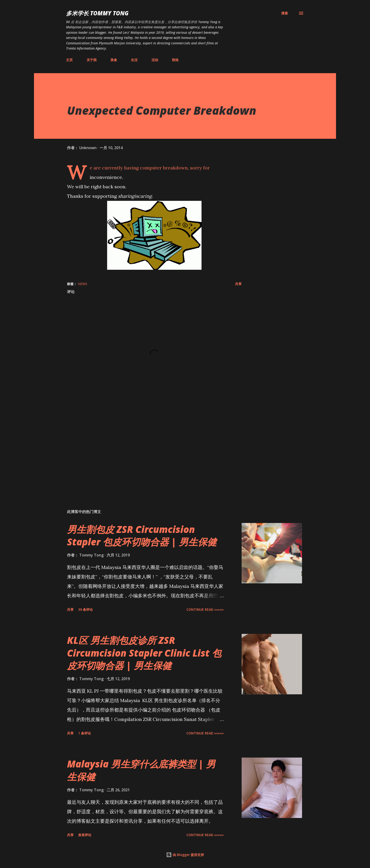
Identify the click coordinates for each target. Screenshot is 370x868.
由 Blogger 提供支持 (185, 855)
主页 (69, 60)
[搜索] (285, 13)
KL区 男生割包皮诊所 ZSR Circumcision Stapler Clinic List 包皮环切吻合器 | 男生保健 (144, 653)
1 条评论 (84, 733)
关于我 (92, 60)
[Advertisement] (147, 450)
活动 (155, 60)
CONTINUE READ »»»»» (205, 609)
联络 (175, 60)
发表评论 (85, 835)
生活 (134, 60)
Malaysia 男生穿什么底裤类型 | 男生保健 (141, 770)
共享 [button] (238, 284)
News (83, 284)
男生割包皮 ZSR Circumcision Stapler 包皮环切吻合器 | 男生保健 (142, 535)
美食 (114, 60)
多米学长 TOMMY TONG (97, 13)
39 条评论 (85, 609)
